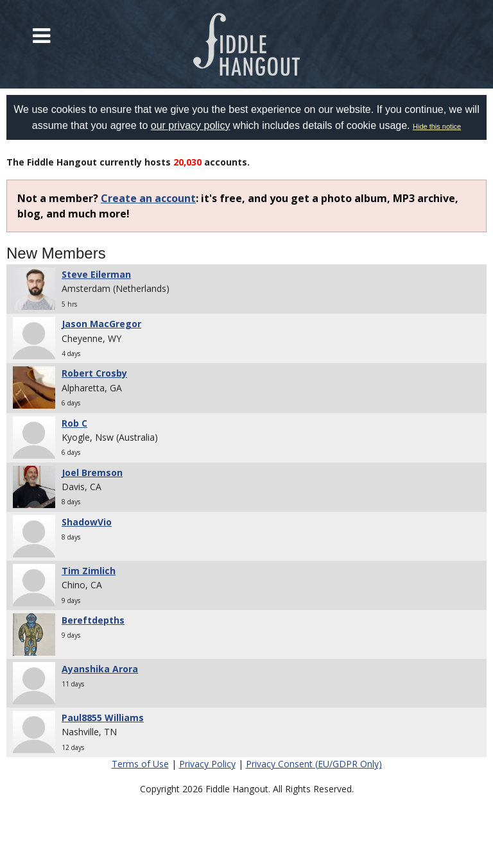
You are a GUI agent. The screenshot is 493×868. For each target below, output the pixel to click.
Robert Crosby (94, 373)
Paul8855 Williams (103, 718)
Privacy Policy (207, 764)
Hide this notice (437, 126)
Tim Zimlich (89, 571)
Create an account (148, 198)
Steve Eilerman (96, 274)
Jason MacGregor (101, 324)
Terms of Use (140, 764)
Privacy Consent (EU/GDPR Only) (314, 764)
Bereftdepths (93, 620)
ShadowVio (87, 522)
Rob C (74, 423)
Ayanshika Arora (100, 669)
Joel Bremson (92, 472)
